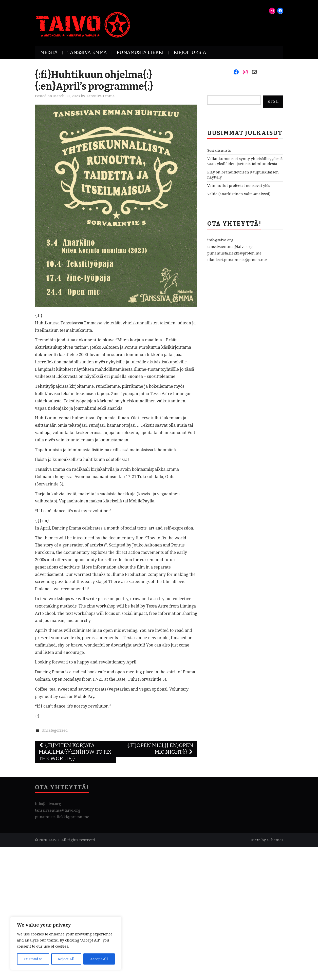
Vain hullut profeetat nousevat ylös (239, 186)
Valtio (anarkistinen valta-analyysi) (239, 194)
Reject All (66, 959)
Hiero (256, 840)
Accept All (99, 959)
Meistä (49, 52)
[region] (66, 943)
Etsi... (273, 101)
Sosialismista (219, 150)
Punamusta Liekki (140, 52)
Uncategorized (55, 730)
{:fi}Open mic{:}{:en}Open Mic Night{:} (160, 749)
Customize (33, 959)
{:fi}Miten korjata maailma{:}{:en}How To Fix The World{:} (75, 752)
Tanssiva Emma (87, 52)
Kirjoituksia (190, 52)
